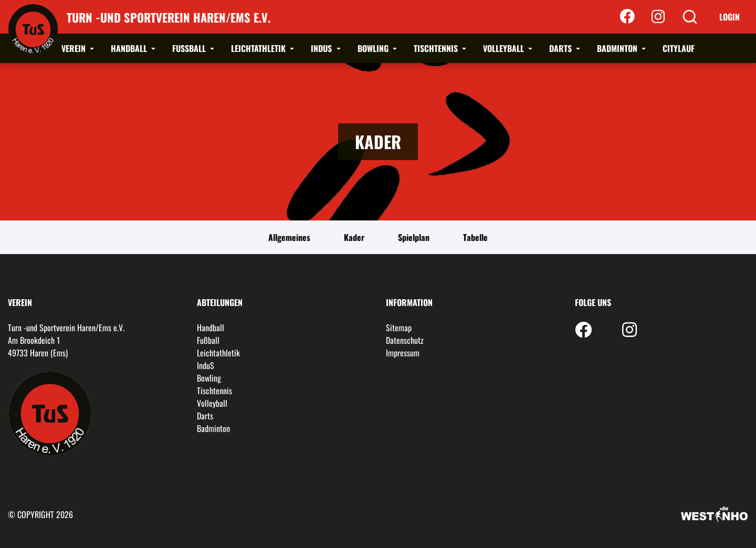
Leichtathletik (259, 48)
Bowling (374, 48)
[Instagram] (658, 17)
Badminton (618, 48)
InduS (322, 48)
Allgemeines (289, 237)
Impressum (403, 353)
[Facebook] (627, 17)
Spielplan (414, 237)
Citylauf (679, 48)
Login (729, 17)
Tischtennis (437, 48)
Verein (75, 48)
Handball (130, 48)
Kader (354, 237)
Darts (561, 48)
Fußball (190, 48)
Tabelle (475, 237)
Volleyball (505, 48)
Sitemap (399, 328)
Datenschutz (405, 340)
